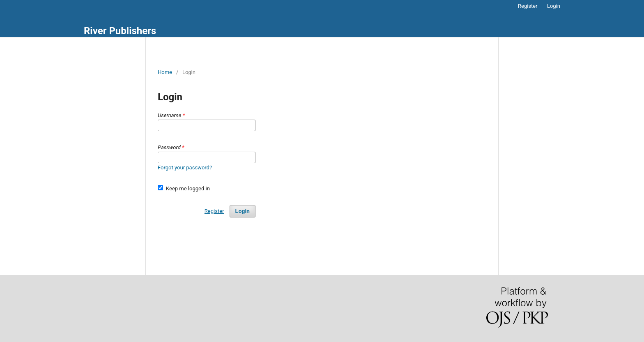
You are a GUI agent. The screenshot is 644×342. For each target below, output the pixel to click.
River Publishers (120, 31)
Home (165, 72)
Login (554, 6)
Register (528, 6)
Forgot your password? (185, 168)
